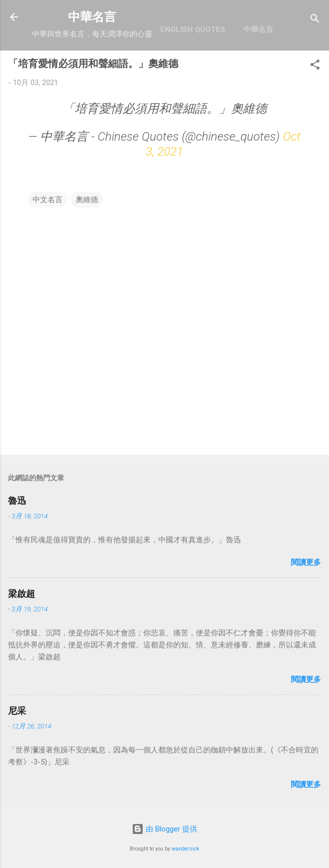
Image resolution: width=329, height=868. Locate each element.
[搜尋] (315, 20)
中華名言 (92, 17)
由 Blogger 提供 (164, 829)
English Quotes (193, 30)
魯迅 (17, 501)
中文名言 (48, 200)
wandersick (186, 849)
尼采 (17, 711)
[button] (315, 66)
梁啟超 (22, 594)
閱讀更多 (306, 562)
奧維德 (87, 200)
